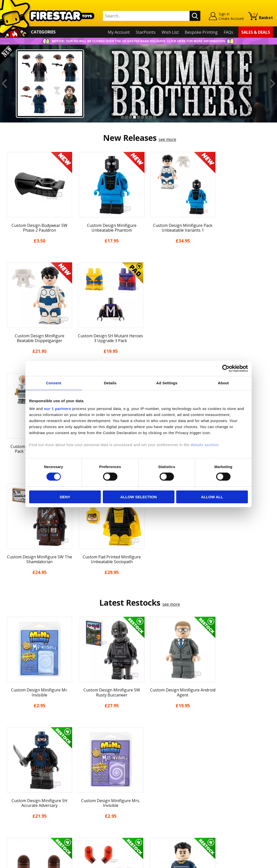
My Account (119, 32)
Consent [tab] (54, 383)
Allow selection (139, 497)
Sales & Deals (256, 32)
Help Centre (83, 761)
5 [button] (138, 117)
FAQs (228, 32)
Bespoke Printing (201, 32)
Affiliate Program (87, 816)
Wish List (170, 32)
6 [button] (143, 117)
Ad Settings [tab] (167, 383)
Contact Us (82, 753)
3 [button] (130, 117)
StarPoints (146, 32)
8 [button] (151, 117)
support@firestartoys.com (96, 778)
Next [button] (273, 84)
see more (167, 139)
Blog (8, 782)
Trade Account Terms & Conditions (104, 807)
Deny (65, 497)
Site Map (12, 826)
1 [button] (122, 117)
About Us (13, 768)
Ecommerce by (254, 862)
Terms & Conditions (23, 797)
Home (10, 753)
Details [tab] (110, 383)
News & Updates (20, 775)
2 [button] (126, 117)
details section (205, 445)
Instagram (173, 773)
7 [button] (147, 117)
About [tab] (223, 383)
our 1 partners (58, 409)
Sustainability (17, 818)
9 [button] (155, 117)
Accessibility (15, 811)
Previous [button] (4, 84)
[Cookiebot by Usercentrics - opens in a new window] (226, 368)
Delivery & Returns (22, 790)
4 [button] (134, 117)
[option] (138, 84)
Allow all (212, 497)
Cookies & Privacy (21, 804)
